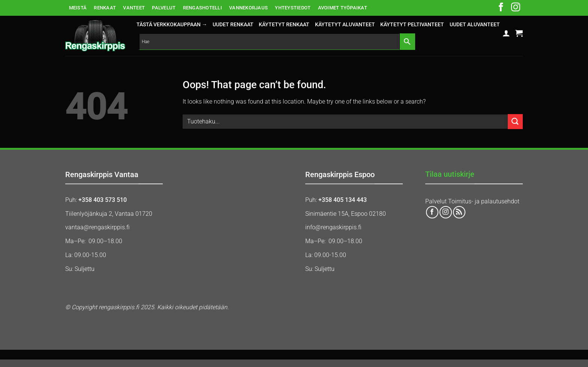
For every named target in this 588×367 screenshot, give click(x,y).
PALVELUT (164, 8)
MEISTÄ (78, 8)
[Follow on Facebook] (501, 8)
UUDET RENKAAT (233, 25)
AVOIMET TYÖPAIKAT (343, 8)
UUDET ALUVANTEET (475, 25)
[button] (506, 33)
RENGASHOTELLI (202, 8)
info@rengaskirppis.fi (333, 227)
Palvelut (436, 201)
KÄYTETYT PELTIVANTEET (412, 25)
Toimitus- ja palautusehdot (484, 201)
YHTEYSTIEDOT (293, 8)
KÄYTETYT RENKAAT (284, 25)
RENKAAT (105, 8)
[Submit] (515, 121)
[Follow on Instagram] (516, 8)
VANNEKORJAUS (248, 8)
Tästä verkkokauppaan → (172, 25)
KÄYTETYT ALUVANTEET (345, 25)
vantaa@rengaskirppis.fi (97, 227)
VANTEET (134, 8)
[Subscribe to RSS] (459, 212)
